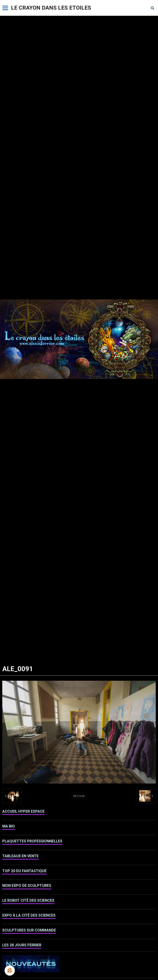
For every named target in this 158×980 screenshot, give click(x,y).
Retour (79, 796)
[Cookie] (10, 970)
